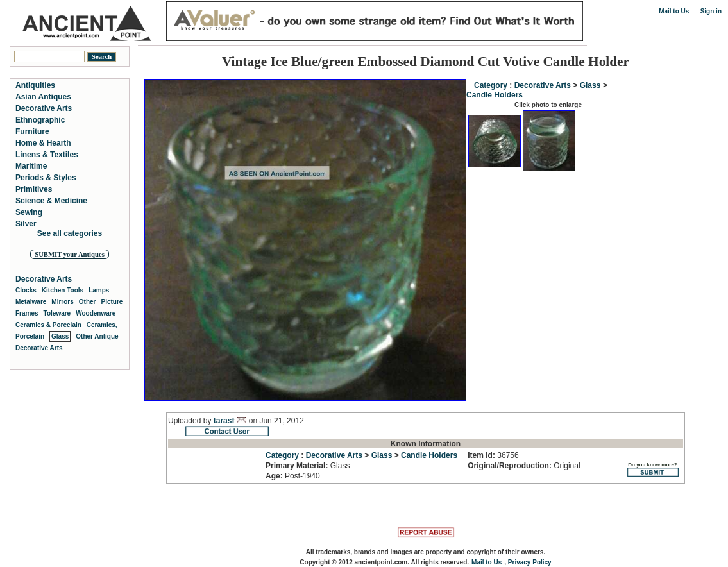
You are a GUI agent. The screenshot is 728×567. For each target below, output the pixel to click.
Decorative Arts (543, 85)
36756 (493, 455)
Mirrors (62, 302)
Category (491, 85)
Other (88, 302)
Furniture (32, 131)
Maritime (31, 166)
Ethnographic (40, 120)
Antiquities (35, 85)
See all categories (70, 233)
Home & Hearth (43, 143)
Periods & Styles (46, 178)
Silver (26, 224)
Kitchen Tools (63, 290)
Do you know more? (653, 469)
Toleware (57, 313)
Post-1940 (293, 476)
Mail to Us (674, 11)
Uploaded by (191, 421)
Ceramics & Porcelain (48, 325)
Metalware (31, 302)
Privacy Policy (530, 562)
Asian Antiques (43, 97)
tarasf (224, 421)
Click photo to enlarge (548, 105)
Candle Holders (495, 95)
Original (524, 466)
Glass (590, 85)
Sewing (29, 212)
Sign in (711, 11)
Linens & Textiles (47, 155)
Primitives (34, 189)
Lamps (99, 290)
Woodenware (96, 313)
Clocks (26, 290)
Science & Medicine (51, 201)
